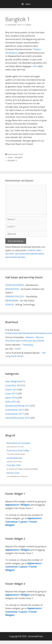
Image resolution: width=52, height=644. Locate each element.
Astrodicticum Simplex (19, 443)
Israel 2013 (11, 393)
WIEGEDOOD (12, 289)
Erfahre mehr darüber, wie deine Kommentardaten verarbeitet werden (25, 254)
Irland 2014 (11, 389)
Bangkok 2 (12, 160)
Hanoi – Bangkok (15, 157)
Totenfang (27, 345)
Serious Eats (13, 473)
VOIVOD (9, 304)
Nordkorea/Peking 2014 (18, 406)
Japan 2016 (11, 398)
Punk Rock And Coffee (18, 450)
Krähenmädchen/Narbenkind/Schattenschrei (29, 333)
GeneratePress (36, 636)
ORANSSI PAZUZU (15, 296)
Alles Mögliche (13, 381)
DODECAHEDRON (15, 285)
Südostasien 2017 (15, 414)
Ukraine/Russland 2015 (18, 418)
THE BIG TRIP (14, 465)
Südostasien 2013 (15, 154)
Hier (35, 66)
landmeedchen (14, 458)
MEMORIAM (12, 301)
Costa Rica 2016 (14, 385)
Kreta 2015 (11, 402)
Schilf (18, 349)
